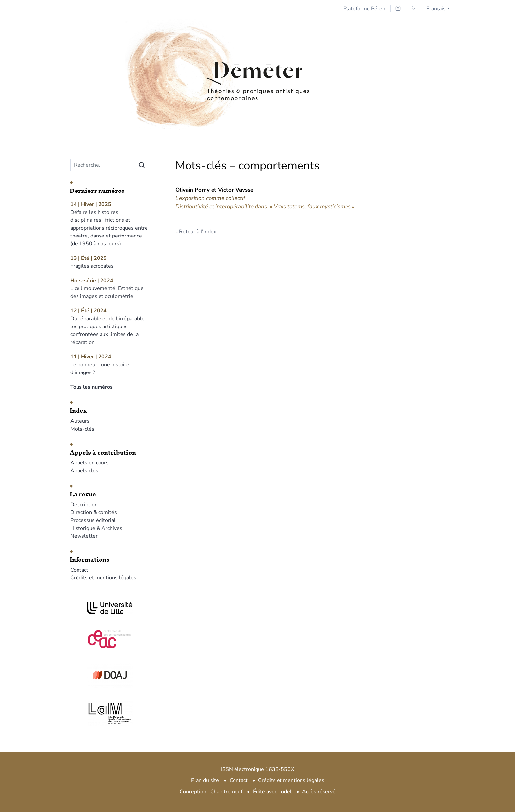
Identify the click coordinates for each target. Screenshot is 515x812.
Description (84, 505)
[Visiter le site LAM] (110, 713)
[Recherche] (103, 165)
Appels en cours (90, 463)
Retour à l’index (198, 232)
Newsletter (84, 536)
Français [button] (436, 9)
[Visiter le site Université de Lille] (110, 608)
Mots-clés (82, 429)
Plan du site (205, 780)
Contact (79, 570)
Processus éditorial (93, 520)
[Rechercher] (142, 165)
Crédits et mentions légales (103, 578)
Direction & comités (94, 512)
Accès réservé (319, 792)
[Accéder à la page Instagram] (398, 9)
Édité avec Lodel (272, 792)
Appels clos (84, 471)
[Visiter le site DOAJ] (110, 675)
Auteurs (80, 421)
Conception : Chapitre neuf (211, 792)
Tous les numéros (91, 387)
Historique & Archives (96, 528)
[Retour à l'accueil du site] (257, 60)
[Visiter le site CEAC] (110, 638)
